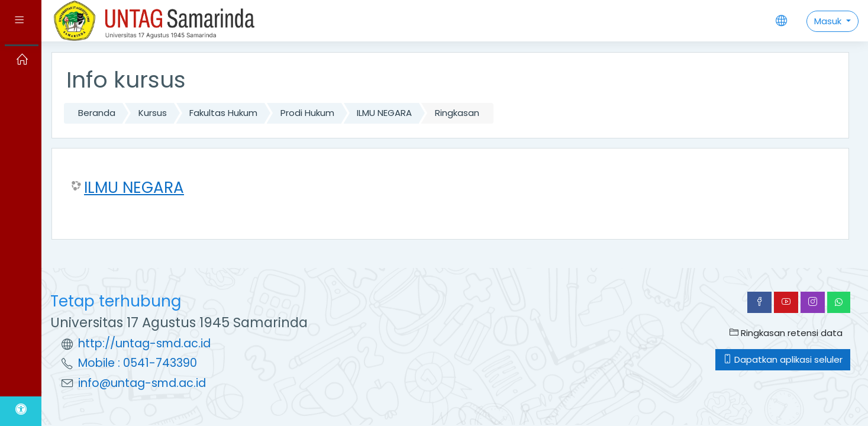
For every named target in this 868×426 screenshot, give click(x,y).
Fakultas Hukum (223, 113)
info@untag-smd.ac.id (142, 383)
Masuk (829, 21)
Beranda (97, 113)
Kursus (153, 113)
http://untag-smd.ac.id (144, 343)
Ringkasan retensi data (786, 333)
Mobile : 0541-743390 (138, 363)
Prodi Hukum (307, 113)
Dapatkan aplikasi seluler (783, 359)
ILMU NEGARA (384, 113)
